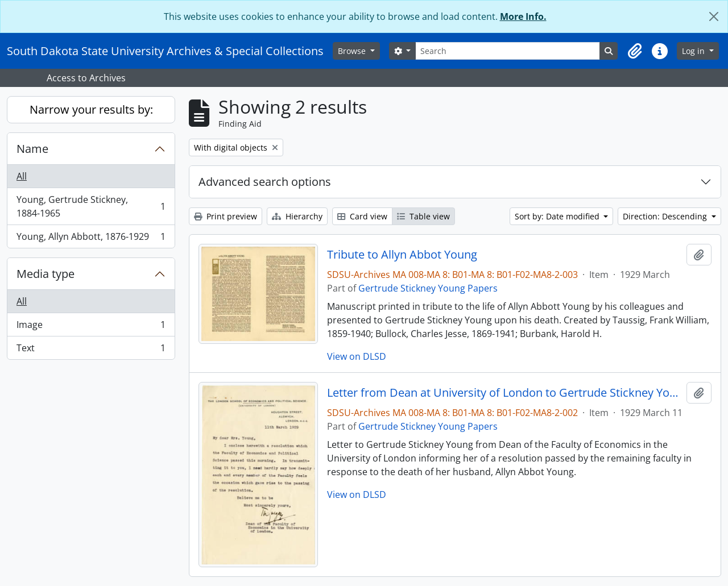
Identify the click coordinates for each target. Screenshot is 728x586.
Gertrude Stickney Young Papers (428, 288)
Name (32, 149)
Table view (423, 216)
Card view (362, 216)
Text (91, 350)
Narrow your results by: (91, 109)
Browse (353, 51)
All (22, 176)
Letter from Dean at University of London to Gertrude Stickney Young (505, 393)
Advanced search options (265, 182)
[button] (635, 51)
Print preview (226, 216)
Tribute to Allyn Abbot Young (402, 255)
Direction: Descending (666, 216)
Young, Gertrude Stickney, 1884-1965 (91, 206)
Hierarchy (297, 216)
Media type (45, 274)
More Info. (523, 16)
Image (91, 327)
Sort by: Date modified (558, 216)
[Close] (714, 16)
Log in (694, 51)
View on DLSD (357, 356)
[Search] (508, 51)
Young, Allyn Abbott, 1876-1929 (91, 239)
